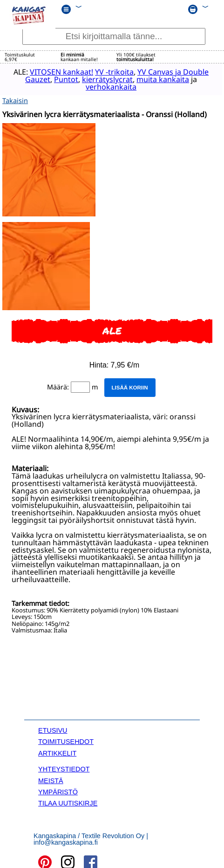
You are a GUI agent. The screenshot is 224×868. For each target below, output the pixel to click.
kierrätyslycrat (100, 79)
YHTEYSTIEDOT (64, 767)
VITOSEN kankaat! (54, 71)
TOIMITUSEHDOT (66, 740)
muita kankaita (155, 79)
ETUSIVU (53, 728)
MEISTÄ (51, 778)
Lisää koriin (129, 385)
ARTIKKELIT (57, 751)
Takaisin (15, 98)
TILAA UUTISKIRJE (68, 801)
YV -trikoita (107, 71)
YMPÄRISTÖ (58, 790)
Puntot (59, 79)
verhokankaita (104, 86)
